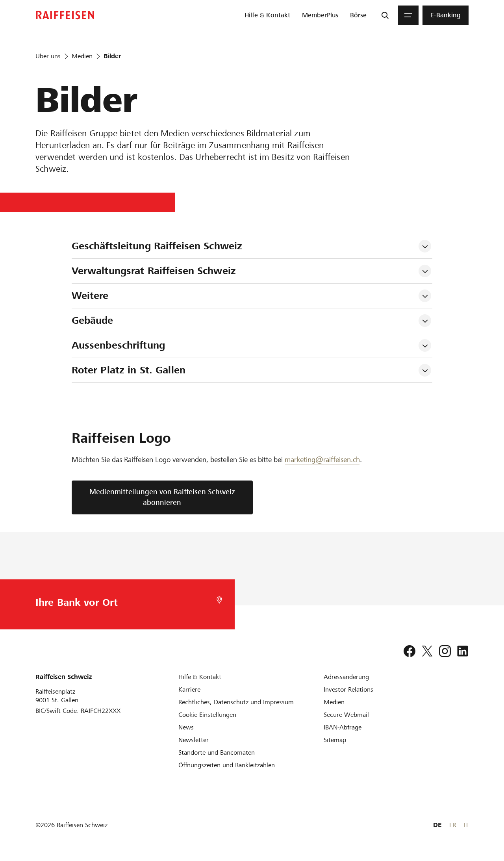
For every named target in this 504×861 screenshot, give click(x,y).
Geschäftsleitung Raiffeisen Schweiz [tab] (157, 246)
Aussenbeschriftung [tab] (118, 345)
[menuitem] (267, 15)
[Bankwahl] (128, 604)
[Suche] (385, 15)
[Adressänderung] (346, 677)
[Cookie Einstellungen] (207, 715)
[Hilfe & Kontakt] (200, 677)
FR (453, 825)
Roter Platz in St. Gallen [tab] (129, 370)
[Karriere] (189, 689)
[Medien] (334, 702)
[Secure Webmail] (346, 715)
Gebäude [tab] (93, 320)
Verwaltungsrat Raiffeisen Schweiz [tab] (154, 271)
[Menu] (408, 15)
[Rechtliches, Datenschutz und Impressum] (236, 702)
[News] (186, 727)
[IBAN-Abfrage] (343, 727)
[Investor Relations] (348, 689)
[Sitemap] (335, 740)
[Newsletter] (194, 740)
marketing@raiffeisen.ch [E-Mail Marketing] (322, 459)
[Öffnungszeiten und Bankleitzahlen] (227, 765)
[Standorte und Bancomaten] (217, 752)
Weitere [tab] (90, 296)
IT (466, 825)
